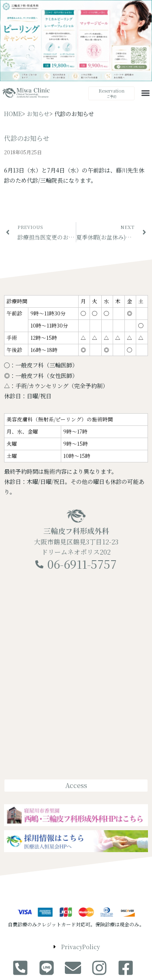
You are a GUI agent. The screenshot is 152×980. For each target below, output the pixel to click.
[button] (145, 93)
